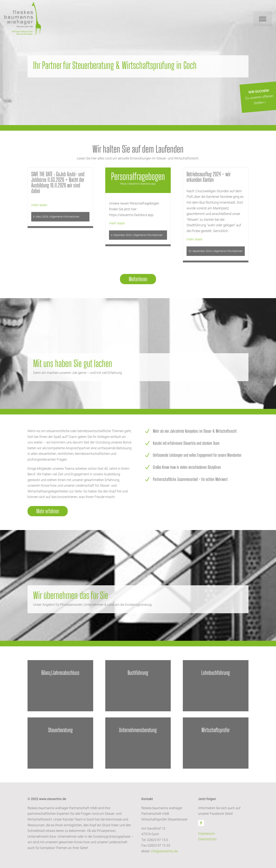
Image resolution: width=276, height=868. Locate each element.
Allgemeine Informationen (65, 217)
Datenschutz (207, 839)
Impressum (206, 833)
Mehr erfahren (48, 511)
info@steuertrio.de (164, 851)
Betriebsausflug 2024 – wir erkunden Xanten (208, 177)
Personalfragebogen (138, 176)
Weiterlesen (138, 279)
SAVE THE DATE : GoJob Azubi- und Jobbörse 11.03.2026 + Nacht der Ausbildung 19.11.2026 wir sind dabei (58, 182)
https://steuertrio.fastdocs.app (138, 184)
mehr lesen (39, 205)
